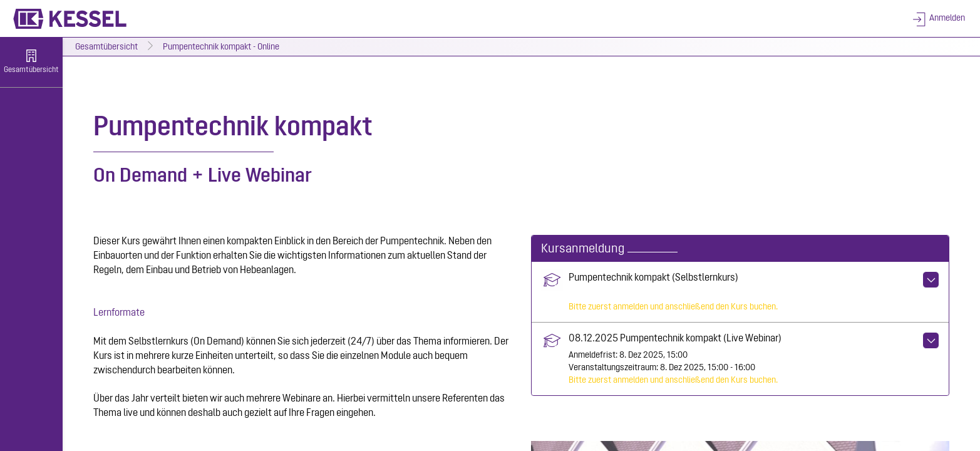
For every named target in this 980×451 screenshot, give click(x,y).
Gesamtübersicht (106, 47)
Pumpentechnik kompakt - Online (221, 47)
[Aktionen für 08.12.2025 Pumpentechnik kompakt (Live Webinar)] (931, 340)
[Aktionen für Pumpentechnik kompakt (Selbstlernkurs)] (931, 280)
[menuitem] (31, 63)
